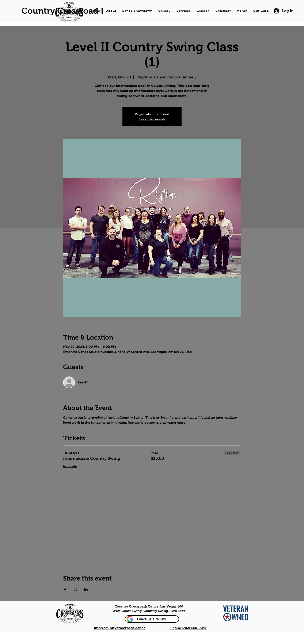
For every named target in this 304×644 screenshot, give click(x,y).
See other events (152, 119)
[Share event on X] (75, 590)
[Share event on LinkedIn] (86, 590)
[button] (152, 619)
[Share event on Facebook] (65, 590)
